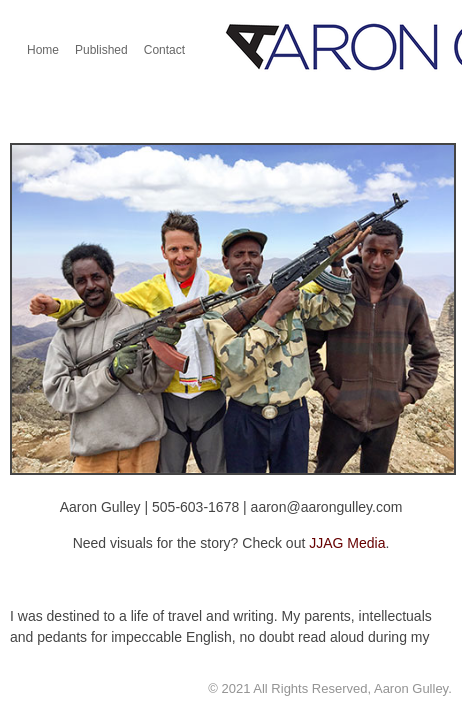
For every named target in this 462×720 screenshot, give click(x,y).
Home (43, 50)
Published (101, 50)
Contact (164, 50)
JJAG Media (347, 543)
